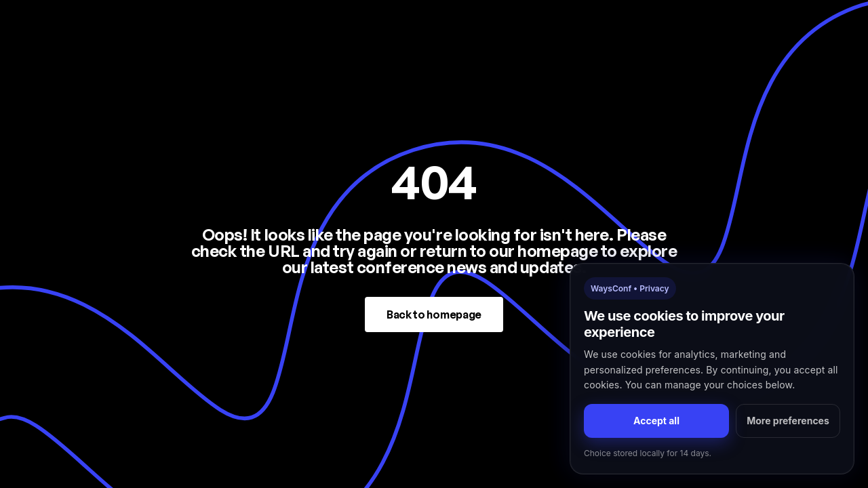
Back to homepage (434, 314)
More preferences (788, 421)
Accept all (656, 421)
